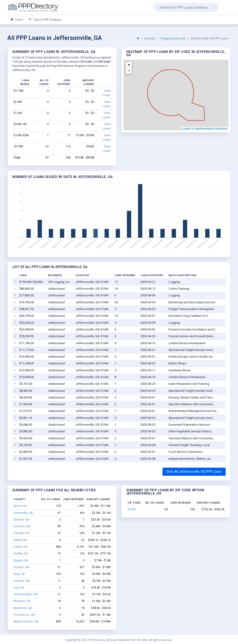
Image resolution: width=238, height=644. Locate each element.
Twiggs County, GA (173, 38)
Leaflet (186, 129)
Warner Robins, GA (26, 621)
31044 (131, 509)
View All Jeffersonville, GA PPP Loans (194, 472)
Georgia (150, 38)
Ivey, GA (19, 587)
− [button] (129, 71)
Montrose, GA (23, 608)
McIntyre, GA (22, 601)
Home (17, 20)
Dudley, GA (21, 553)
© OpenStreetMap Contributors (210, 129)
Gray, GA (19, 574)
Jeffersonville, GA (25, 594)
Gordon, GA (21, 567)
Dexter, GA (20, 540)
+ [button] (129, 65)
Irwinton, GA (22, 581)
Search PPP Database (45, 20)
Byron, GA (20, 506)
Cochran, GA (22, 526)
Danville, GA (21, 533)
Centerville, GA (23, 513)
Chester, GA (21, 519)
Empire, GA (21, 560)
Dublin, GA (20, 547)
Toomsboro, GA (24, 615)
